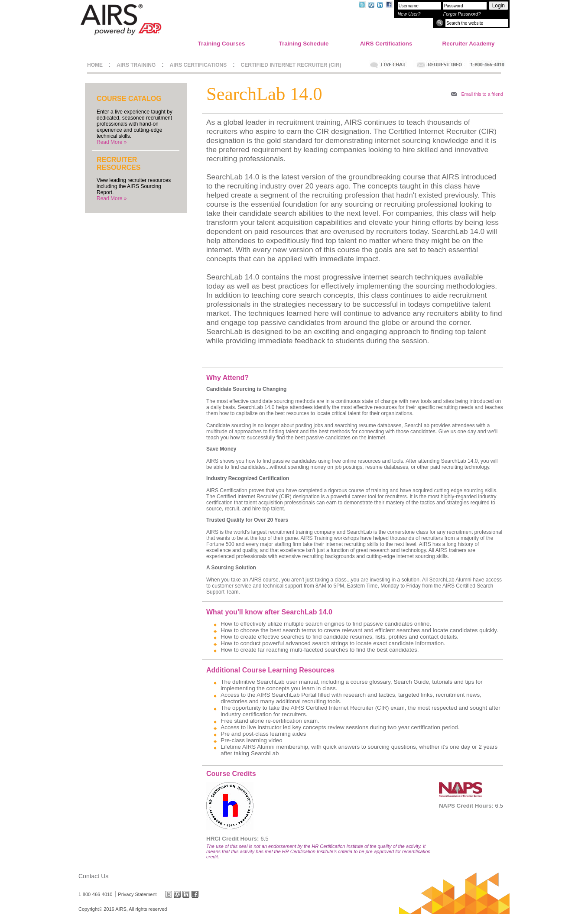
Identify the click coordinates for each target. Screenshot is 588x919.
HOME (95, 65)
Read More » (112, 142)
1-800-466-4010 (95, 894)
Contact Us (93, 876)
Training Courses (222, 44)
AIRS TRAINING (136, 65)
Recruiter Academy (469, 44)
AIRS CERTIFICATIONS (198, 65)
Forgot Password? (462, 14)
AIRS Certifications (386, 44)
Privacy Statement (137, 894)
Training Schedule (304, 44)
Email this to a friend (482, 94)
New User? (409, 14)
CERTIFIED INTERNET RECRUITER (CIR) (291, 65)
